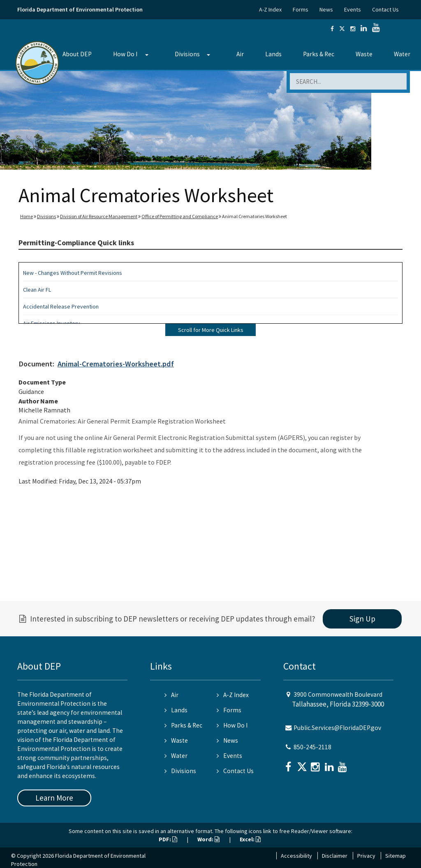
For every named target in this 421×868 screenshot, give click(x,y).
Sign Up (362, 619)
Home (27, 216)
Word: (208, 839)
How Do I (125, 54)
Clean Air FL (37, 290)
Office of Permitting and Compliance (180, 216)
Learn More (54, 798)
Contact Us (385, 9)
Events (353, 9)
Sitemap (396, 856)
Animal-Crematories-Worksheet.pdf (116, 364)
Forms (301, 9)
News (326, 9)
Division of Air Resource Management (99, 216)
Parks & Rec (319, 54)
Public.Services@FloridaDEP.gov (337, 728)
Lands (273, 54)
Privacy (366, 856)
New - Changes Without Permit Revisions (73, 273)
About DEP (77, 54)
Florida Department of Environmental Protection (80, 9)
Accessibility (296, 856)
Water (402, 54)
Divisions (187, 54)
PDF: (168, 839)
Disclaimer (335, 856)
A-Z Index (270, 9)
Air (240, 54)
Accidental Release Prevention (61, 306)
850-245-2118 (312, 747)
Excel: (250, 839)
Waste (364, 54)
